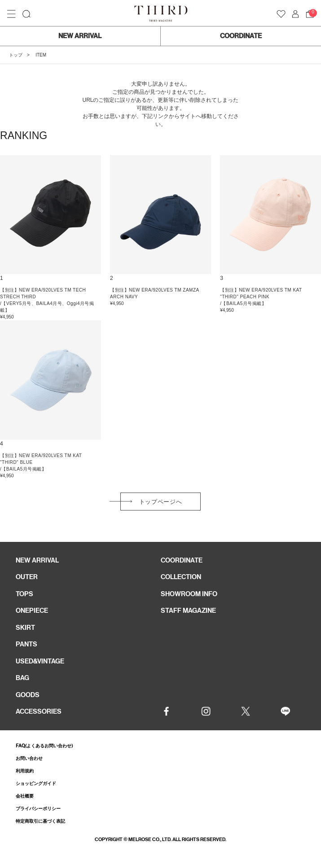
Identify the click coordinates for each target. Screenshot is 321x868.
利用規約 (25, 771)
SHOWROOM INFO (189, 594)
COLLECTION (181, 577)
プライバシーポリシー (38, 809)
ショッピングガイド (36, 783)
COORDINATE (241, 36)
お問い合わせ (29, 758)
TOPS (24, 594)
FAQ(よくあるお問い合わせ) (44, 746)
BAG (22, 678)
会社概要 (25, 796)
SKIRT (25, 628)
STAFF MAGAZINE (188, 611)
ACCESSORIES (39, 711)
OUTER (27, 577)
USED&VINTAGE (40, 661)
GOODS (28, 695)
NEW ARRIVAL (80, 36)
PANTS (26, 644)
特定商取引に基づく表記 (40, 821)
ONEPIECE (32, 611)
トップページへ (161, 502)
